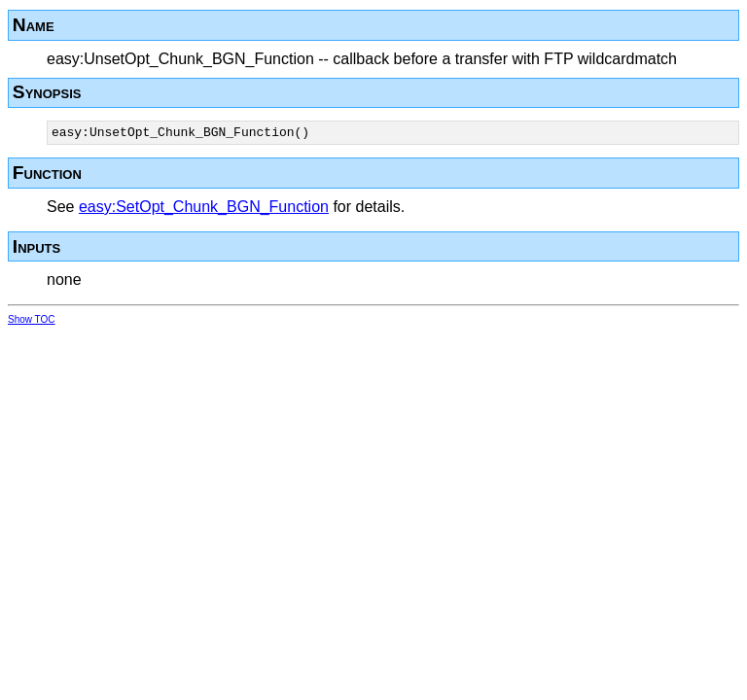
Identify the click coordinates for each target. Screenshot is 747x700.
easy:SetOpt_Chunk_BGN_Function (204, 210)
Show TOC (32, 322)
